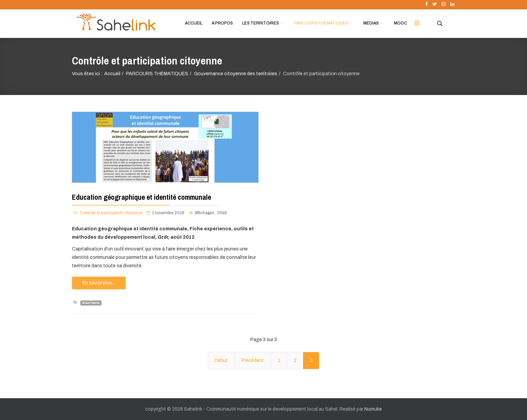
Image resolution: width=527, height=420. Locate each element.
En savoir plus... (99, 283)
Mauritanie (91, 303)
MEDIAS (371, 23)
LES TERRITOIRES (261, 23)
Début (221, 360)
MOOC (400, 23)
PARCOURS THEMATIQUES (321, 23)
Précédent (253, 360)
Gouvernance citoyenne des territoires (236, 74)
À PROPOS (222, 23)
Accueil (112, 74)
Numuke (373, 409)
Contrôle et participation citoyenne (111, 213)
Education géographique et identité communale (141, 197)
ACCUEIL (194, 23)
